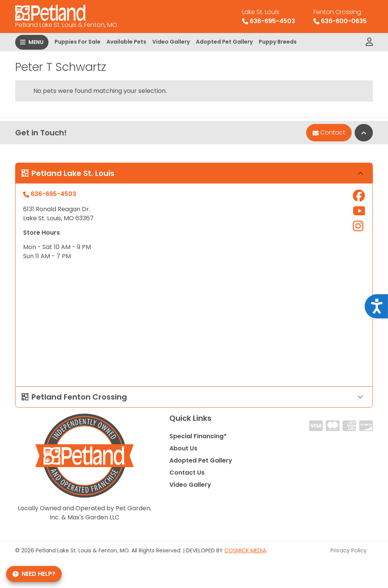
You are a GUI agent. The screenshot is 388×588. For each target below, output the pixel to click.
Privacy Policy (349, 550)
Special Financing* (198, 436)
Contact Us (187, 473)
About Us (183, 448)
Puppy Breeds (278, 42)
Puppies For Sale (77, 42)
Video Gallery (171, 42)
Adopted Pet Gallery (224, 42)
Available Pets (126, 42)
